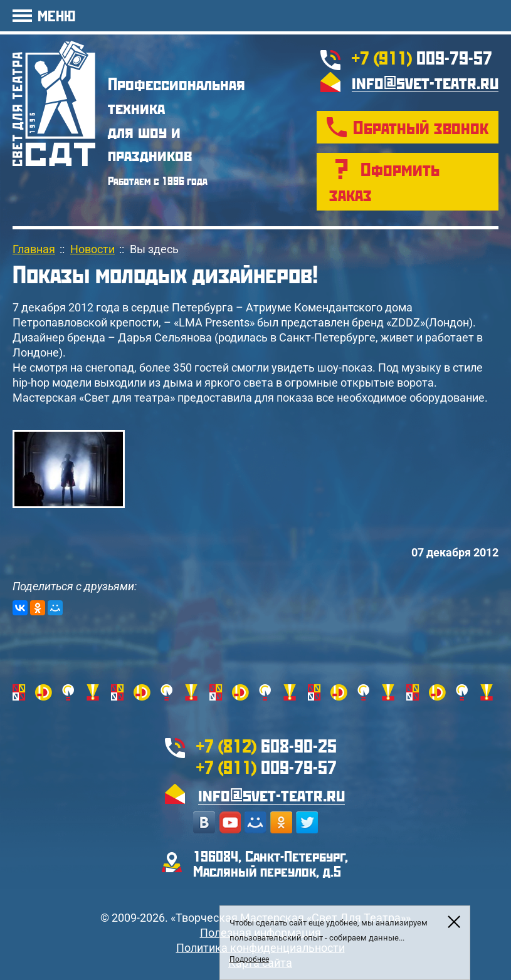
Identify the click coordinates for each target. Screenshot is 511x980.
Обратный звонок (421, 127)
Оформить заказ (384, 181)
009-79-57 (422, 57)
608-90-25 (266, 745)
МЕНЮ (56, 15)
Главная (34, 249)
